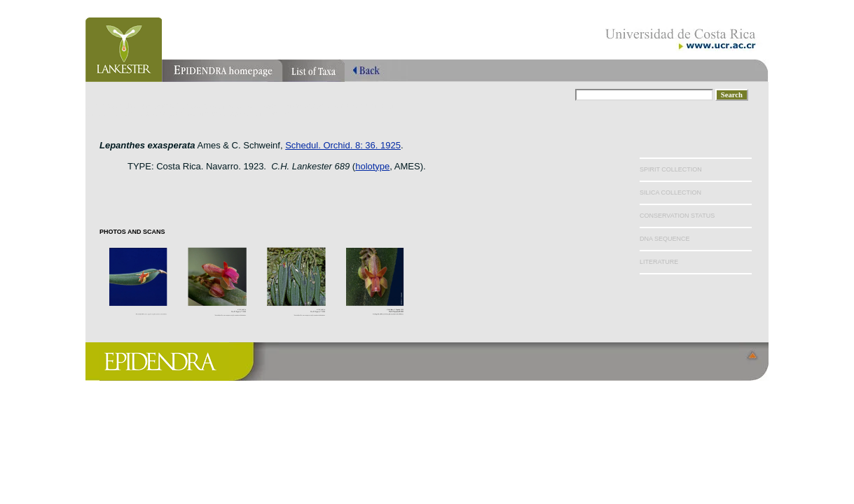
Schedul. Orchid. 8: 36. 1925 (343, 145)
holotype (372, 166)
